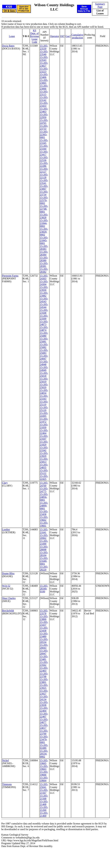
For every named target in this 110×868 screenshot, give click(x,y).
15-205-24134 (44, 698)
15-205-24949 (44, 369)
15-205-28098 (44, 548)
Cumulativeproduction (77, 36)
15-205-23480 (44, 635)
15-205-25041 (44, 786)
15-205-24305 (44, 415)
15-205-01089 (44, 747)
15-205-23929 (44, 455)
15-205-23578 (44, 612)
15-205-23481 (44, 658)
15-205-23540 (44, 53)
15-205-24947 (44, 357)
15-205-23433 (44, 104)
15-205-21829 (44, 443)
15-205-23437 (44, 623)
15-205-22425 (44, 477)
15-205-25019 (44, 380)
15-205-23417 (44, 153)
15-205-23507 (44, 437)
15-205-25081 (44, 340)
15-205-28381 (44, 265)
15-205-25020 (44, 386)
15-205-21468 (44, 803)
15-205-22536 (44, 159)
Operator (55, 36)
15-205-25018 (44, 374)
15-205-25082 (44, 346)
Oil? (62, 36)
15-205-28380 (44, 259)
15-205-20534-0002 (44, 754)
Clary (5, 483)
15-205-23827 (44, 64)
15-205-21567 (44, 791)
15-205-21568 (44, 797)
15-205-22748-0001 (44, 209)
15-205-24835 (44, 466)
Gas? (68, 36)
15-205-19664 (44, 779)
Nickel (5, 760)
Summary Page (100, 5)
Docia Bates (8, 46)
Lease (12, 36)
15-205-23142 (44, 99)
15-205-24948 (44, 363)
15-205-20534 (44, 641)
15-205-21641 (44, 531)
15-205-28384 (44, 253)
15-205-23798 (44, 675)
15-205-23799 (44, 732)
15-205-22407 (44, 715)
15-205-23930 (44, 289)
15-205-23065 (44, 82)
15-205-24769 (44, 484)
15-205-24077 (44, 721)
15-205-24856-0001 (44, 497)
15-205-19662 (44, 519)
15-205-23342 (44, 449)
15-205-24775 (44, 490)
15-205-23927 (44, 692)
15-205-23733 (44, 127)
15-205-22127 (44, 170)
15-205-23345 (44, 142)
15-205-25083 (44, 352)
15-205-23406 (44, 76)
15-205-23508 (44, 311)
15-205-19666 (44, 773)
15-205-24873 (44, 323)
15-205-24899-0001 (44, 506)
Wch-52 (6, 586)
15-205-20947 (44, 652)
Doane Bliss (8, 573)
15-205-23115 (44, 93)
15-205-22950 (44, 116)
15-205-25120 (44, 409)
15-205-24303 (44, 277)
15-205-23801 (44, 681)
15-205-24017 (44, 727)
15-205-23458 (44, 513)
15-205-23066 (44, 87)
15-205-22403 (44, 669)
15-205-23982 (44, 294)
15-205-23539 (44, 47)
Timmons (7, 784)
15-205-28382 (44, 270)
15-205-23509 (44, 317)
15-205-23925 (44, 686)
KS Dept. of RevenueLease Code (35, 36)
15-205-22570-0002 (44, 200)
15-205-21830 (44, 426)
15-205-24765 (44, 122)
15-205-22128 (44, 176)
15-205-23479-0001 (44, 739)
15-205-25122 (44, 472)
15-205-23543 (44, 59)
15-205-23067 (44, 187)
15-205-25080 (44, 334)
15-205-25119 (44, 403)
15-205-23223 (44, 70)
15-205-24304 (44, 283)
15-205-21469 (44, 814)
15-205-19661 (44, 524)
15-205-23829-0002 (44, 232)
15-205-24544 (44, 306)
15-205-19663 (44, 768)
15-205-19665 (44, 762)
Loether (6, 529)
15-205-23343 (44, 397)
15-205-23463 (44, 110)
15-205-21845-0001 (44, 240)
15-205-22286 (44, 165)
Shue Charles (9, 598)
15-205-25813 (44, 460)
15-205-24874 (44, 329)
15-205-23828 (44, 216)
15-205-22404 (44, 709)
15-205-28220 (44, 568)
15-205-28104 (44, 554)
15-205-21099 (44, 542)
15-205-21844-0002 (44, 223)
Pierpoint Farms (10, 276)
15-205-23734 (44, 193)
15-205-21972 (44, 420)
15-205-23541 (44, 182)
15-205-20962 (44, 537)
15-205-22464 (44, 432)
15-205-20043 (44, 646)
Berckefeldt (8, 611)
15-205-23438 (44, 629)
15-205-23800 (44, 618)
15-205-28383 (44, 248)
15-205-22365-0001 (44, 134)
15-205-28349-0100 (44, 589)
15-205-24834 (44, 392)
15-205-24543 (44, 300)
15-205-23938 (44, 704)
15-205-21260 (44, 809)
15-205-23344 (44, 147)
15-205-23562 (44, 664)
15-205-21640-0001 (44, 561)
